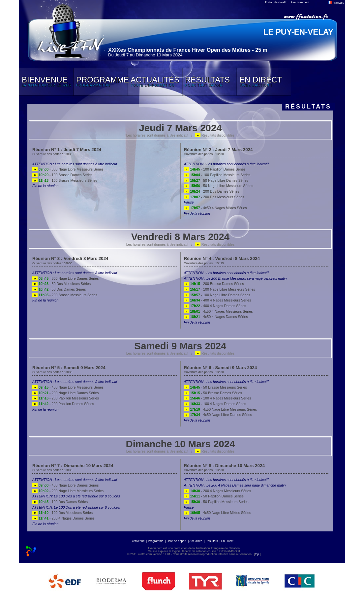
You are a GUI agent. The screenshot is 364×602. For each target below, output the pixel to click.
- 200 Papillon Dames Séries (63, 404)
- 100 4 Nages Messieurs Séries (218, 398)
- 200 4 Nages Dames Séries (63, 518)
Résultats (212, 541)
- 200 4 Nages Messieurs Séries (218, 491)
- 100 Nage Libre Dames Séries (217, 295)
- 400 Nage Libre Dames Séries (65, 485)
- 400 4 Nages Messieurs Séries (218, 300)
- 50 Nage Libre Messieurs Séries (219, 186)
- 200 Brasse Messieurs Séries (65, 295)
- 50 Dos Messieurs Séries (61, 284)
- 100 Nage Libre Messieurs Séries (220, 289)
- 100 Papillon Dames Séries (215, 169)
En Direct (227, 541)
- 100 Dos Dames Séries (60, 502)
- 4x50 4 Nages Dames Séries (216, 317)
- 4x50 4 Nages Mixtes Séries (215, 208)
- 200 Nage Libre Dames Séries (65, 393)
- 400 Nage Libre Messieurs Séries (68, 387)
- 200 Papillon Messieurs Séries (66, 398)
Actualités (196, 541)
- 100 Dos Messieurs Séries (62, 513)
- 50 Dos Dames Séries (59, 289)
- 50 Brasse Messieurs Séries (215, 387)
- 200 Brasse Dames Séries (214, 284)
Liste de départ (177, 541)
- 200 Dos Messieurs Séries (214, 197)
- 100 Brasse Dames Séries (62, 175)
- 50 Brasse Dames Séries (213, 393)
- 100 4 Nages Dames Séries (215, 404)
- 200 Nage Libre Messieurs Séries (68, 491)
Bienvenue (138, 541)
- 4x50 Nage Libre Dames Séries (218, 415)
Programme (156, 541)
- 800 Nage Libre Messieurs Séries (68, 169)
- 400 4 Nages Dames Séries (215, 306)
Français (336, 3)
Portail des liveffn (276, 2)
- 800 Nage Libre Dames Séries (65, 278)
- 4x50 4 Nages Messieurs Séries (218, 311)
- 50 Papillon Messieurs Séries (216, 502)
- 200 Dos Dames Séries (212, 191)
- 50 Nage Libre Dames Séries (216, 180)
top (257, 554)
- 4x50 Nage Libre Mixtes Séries (218, 513)
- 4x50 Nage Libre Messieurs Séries (220, 409)
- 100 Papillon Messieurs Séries (217, 175)
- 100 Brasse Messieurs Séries (65, 180)
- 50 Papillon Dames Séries (214, 496)
